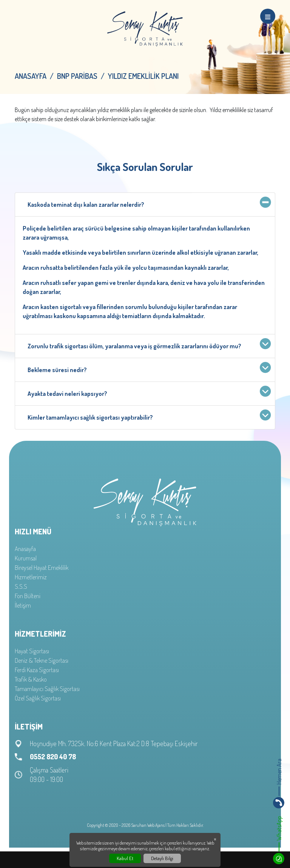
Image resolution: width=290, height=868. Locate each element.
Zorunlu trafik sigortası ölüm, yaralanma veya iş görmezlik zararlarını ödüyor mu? (147, 344)
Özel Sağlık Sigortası (38, 698)
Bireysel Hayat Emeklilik (42, 567)
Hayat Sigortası (32, 651)
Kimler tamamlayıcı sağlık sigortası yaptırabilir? (147, 416)
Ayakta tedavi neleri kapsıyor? (147, 392)
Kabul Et (125, 858)
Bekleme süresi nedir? (147, 368)
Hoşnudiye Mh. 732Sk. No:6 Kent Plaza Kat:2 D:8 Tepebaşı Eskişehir (114, 743)
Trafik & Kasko (31, 679)
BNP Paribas (77, 76)
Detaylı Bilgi (162, 858)
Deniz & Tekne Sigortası (42, 660)
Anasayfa (31, 76)
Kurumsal (26, 558)
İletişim (23, 605)
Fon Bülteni (28, 596)
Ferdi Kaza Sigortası (37, 670)
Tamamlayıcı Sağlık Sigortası (47, 689)
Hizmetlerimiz (31, 577)
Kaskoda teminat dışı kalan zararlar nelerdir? (147, 203)
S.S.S (21, 586)
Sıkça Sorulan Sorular (145, 167)
